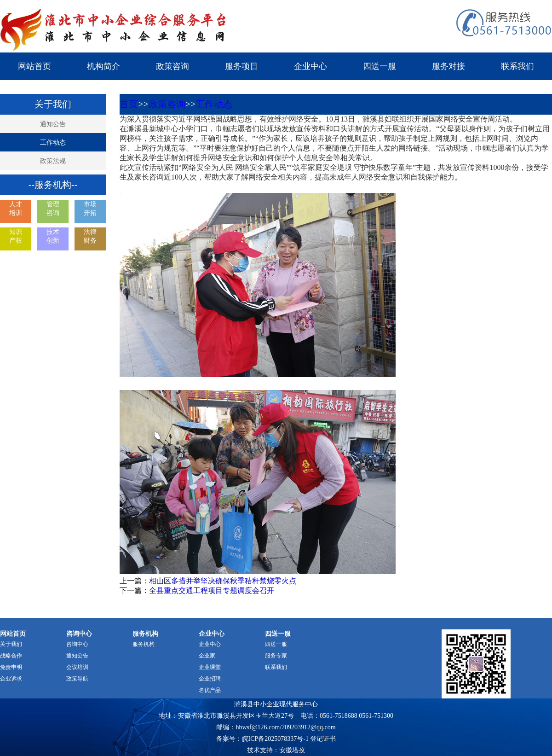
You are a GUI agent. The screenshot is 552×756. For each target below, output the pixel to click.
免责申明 (11, 667)
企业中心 (310, 66)
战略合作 (11, 656)
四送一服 (379, 66)
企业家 (207, 656)
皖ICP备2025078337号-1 (275, 739)
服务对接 (448, 66)
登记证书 (323, 739)
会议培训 (77, 667)
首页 (129, 104)
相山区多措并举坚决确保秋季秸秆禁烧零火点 (223, 581)
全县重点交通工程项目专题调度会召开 (212, 590)
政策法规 (53, 161)
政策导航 (77, 679)
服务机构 (144, 644)
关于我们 (11, 644)
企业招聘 (210, 679)
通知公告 (53, 124)
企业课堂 (210, 667)
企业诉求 (11, 679)
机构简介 (103, 66)
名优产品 (210, 690)
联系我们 (517, 66)
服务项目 (241, 66)
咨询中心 (77, 644)
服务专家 (276, 656)
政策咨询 (172, 66)
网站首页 (34, 66)
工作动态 (53, 142)
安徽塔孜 (292, 750)
